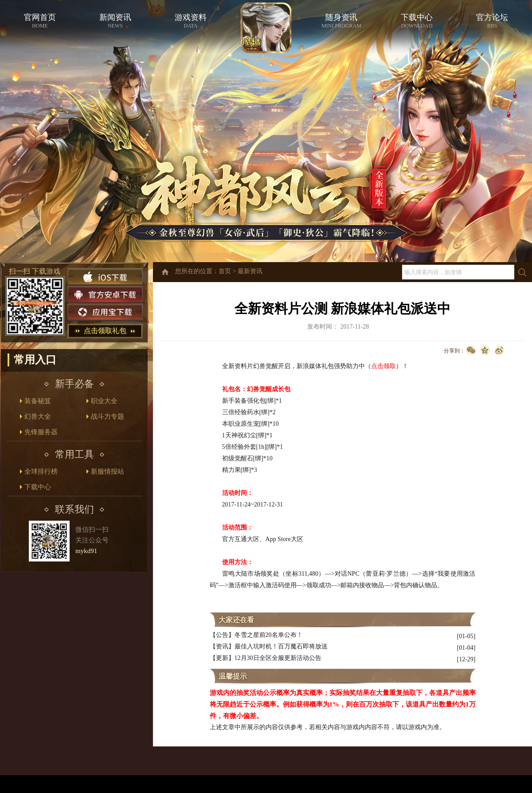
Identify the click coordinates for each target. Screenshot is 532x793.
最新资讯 (250, 271)
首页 (225, 271)
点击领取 (383, 366)
